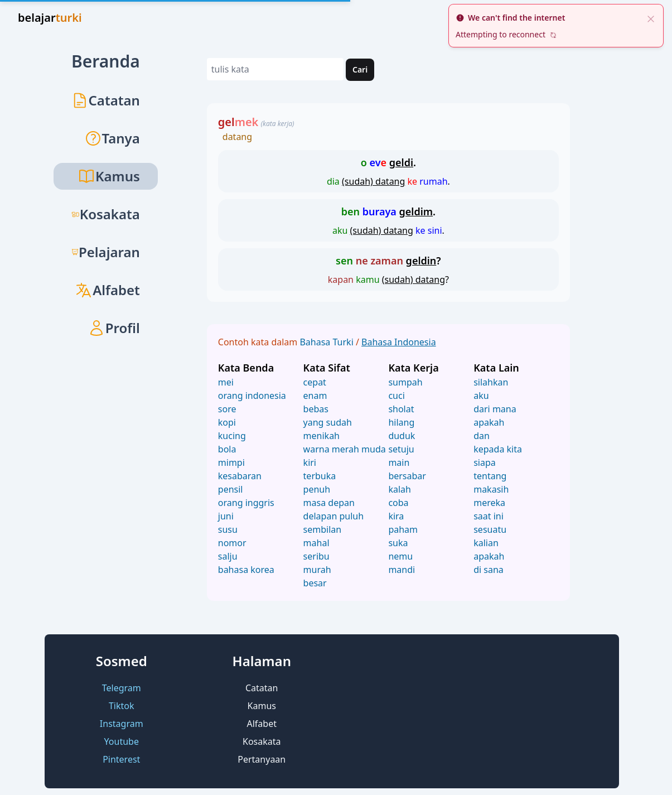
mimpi (231, 462)
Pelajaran (106, 252)
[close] (651, 18)
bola (227, 449)
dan (482, 436)
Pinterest (121, 759)
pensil (231, 489)
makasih (491, 489)
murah (317, 570)
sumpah (405, 382)
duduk (402, 436)
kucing (232, 436)
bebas (316, 409)
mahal (316, 543)
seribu (316, 556)
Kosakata (106, 214)
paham (403, 529)
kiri (310, 462)
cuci (396, 396)
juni (226, 516)
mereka (489, 503)
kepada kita (498, 449)
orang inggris (246, 503)
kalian (486, 543)
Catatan (106, 100)
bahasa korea (246, 570)
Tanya (112, 138)
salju (228, 556)
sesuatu (490, 529)
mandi (402, 570)
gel (238, 122)
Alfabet (107, 290)
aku (481, 396)
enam (315, 396)
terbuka (320, 476)
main (399, 462)
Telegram (122, 688)
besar (315, 583)
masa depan (329, 503)
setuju (401, 449)
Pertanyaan (262, 759)
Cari (360, 69)
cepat (315, 382)
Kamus (262, 706)
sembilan (323, 529)
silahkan (491, 382)
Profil (114, 328)
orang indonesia (252, 396)
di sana (489, 570)
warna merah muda (345, 449)
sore (227, 409)
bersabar (407, 476)
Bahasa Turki (327, 342)
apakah (489, 422)
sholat (401, 409)
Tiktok (122, 706)
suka (398, 543)
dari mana (495, 409)
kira (396, 516)
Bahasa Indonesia (399, 342)
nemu (400, 556)
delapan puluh (333, 516)
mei (226, 382)
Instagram (122, 724)
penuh (317, 489)
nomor (232, 543)
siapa (485, 462)
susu (228, 529)
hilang (401, 422)
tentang (490, 476)
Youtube (122, 741)
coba (398, 503)
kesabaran (240, 476)
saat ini (489, 516)
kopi (227, 422)
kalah (400, 489)
